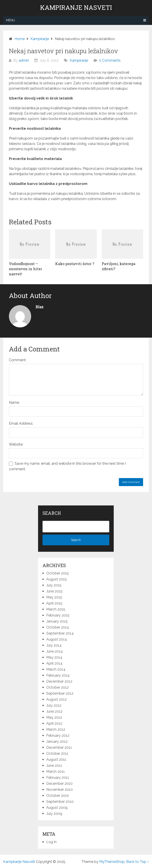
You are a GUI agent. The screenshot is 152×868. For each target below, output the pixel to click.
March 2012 (56, 729)
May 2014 (54, 657)
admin (24, 60)
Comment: (18, 360)
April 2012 (54, 723)
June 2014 (55, 651)
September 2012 (60, 693)
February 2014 (58, 675)
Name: (14, 403)
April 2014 (54, 663)
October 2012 (58, 687)
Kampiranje (40, 39)
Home (20, 39)
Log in (51, 842)
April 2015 (54, 603)
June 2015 (54, 591)
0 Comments (110, 60)
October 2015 (58, 573)
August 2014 (57, 639)
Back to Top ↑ (138, 862)
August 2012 (57, 699)
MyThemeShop (112, 862)
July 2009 (54, 814)
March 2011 (56, 772)
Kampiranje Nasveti (76, 8)
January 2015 (57, 621)
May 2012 (54, 717)
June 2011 (54, 766)
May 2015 (54, 597)
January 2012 (57, 741)
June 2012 (54, 711)
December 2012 (59, 681)
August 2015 (57, 579)
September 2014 (60, 633)
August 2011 (56, 759)
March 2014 (56, 669)
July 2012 (54, 705)
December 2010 (59, 784)
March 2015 (56, 609)
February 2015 (58, 615)
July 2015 (54, 585)
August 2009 (57, 808)
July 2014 (54, 645)
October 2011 (57, 753)
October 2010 (58, 796)
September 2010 (60, 802)
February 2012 (58, 735)
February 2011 (58, 778)
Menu (10, 20)
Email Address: (21, 423)
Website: (16, 444)
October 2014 (58, 627)
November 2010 (60, 790)
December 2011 (59, 747)
